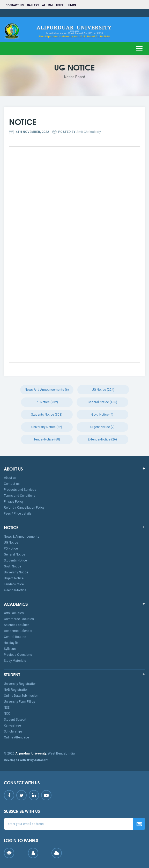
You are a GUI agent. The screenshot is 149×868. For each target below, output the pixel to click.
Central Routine (15, 637)
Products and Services (20, 490)
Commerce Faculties (19, 619)
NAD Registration (16, 690)
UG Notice (11, 543)
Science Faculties (17, 625)
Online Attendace (16, 737)
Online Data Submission (21, 696)
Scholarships (13, 731)
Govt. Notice (13, 566)
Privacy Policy (14, 502)
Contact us (15, 5)
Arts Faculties (14, 613)
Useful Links (66, 5)
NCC (7, 714)
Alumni (48, 5)
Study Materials (15, 661)
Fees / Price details (18, 514)
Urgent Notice (14, 578)
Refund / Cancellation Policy (24, 508)
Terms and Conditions (20, 496)
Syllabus (10, 649)
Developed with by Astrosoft (26, 760)
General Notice (14, 554)
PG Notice (11, 549)
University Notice (16, 572)
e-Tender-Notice (15, 590)
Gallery (33, 5)
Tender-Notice (14, 584)
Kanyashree (12, 725)
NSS (7, 708)
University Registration (20, 684)
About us (10, 478)
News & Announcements (22, 537)
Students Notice (15, 560)
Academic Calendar (18, 631)
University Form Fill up (19, 702)
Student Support (15, 720)
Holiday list (12, 643)
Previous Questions (18, 655)
